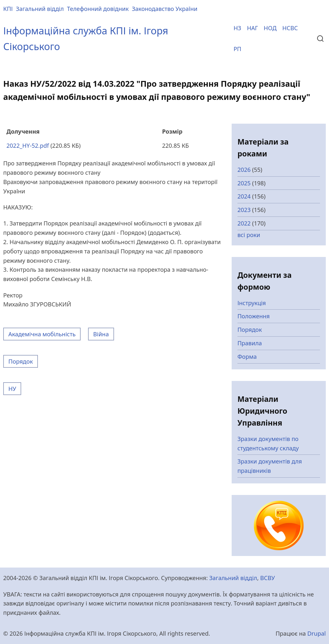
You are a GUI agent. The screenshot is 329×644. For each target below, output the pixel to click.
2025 (244, 183)
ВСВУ (268, 578)
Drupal (316, 633)
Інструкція (252, 303)
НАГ (253, 28)
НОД (270, 28)
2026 (244, 170)
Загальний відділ (40, 9)
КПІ (8, 9)
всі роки (249, 235)
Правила (250, 343)
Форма (247, 357)
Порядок (21, 361)
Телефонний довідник (98, 9)
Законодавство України (164, 9)
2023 (244, 210)
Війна (101, 334)
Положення (254, 316)
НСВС (290, 28)
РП (237, 49)
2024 (244, 196)
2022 (244, 223)
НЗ (237, 28)
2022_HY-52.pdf (28, 146)
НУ (12, 389)
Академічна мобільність (42, 334)
